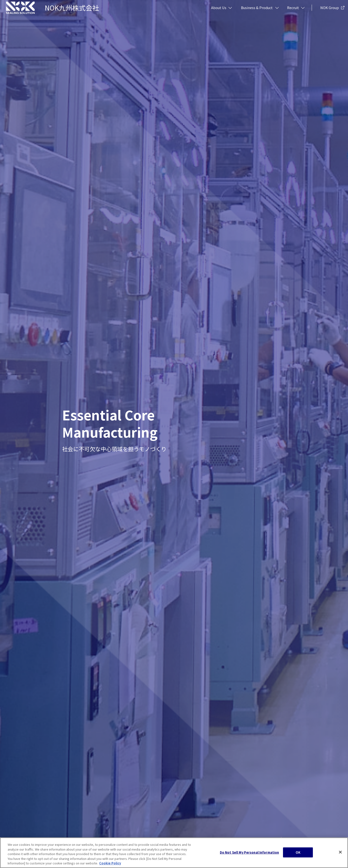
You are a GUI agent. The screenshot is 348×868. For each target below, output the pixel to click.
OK (298, 853)
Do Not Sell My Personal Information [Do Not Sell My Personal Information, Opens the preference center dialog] (250, 853)
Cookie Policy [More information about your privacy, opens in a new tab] (110, 864)
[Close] (340, 853)
